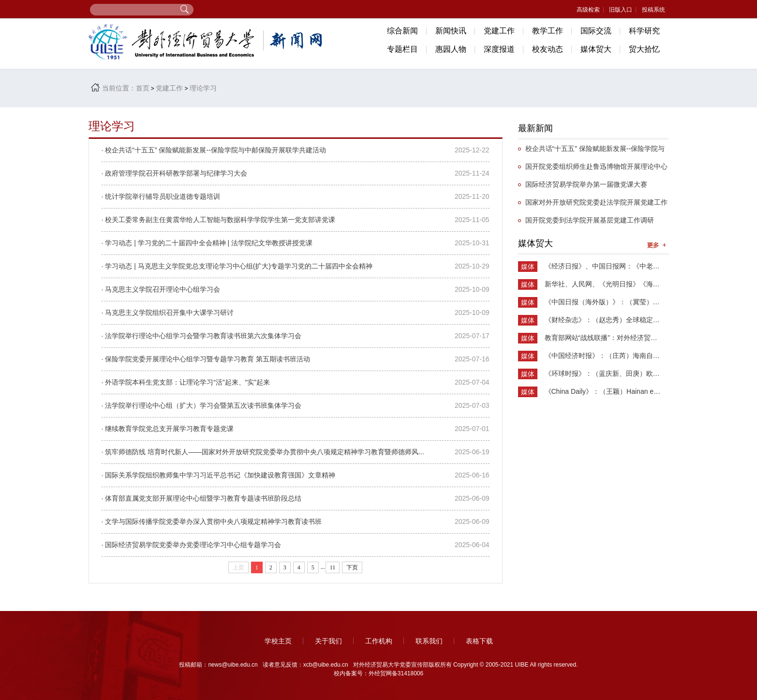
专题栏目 (402, 49)
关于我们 (328, 641)
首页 (143, 88)
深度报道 (499, 49)
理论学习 (203, 88)
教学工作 (548, 31)
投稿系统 (653, 10)
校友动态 (548, 49)
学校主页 (278, 641)
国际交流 (596, 31)
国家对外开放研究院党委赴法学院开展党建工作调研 (593, 205)
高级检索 (588, 10)
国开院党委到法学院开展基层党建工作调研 (590, 220)
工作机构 (379, 641)
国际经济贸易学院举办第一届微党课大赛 (586, 184)
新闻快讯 (451, 31)
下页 (352, 567)
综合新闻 (402, 31)
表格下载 (479, 641)
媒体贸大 (596, 49)
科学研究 (644, 31)
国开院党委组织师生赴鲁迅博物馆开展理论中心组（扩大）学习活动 (593, 169)
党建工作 (499, 31)
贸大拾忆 (644, 49)
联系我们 (429, 641)
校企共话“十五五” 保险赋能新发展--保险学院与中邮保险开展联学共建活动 (592, 151)
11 (333, 567)
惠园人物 (451, 49)
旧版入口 (621, 10)
